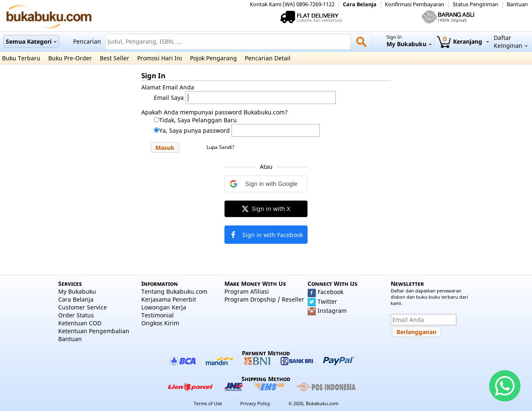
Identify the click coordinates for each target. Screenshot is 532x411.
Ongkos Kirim (160, 323)
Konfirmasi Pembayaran (415, 4)
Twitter (327, 301)
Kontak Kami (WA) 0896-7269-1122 (292, 4)
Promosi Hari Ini (160, 58)
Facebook (330, 292)
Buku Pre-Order (70, 58)
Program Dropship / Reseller (264, 299)
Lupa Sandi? (220, 147)
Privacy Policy (255, 403)
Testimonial (158, 315)
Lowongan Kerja (164, 307)
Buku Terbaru (21, 58)
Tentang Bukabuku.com (174, 291)
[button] (165, 147)
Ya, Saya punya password (195, 130)
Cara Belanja (360, 4)
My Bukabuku (77, 291)
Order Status (76, 315)
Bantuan (517, 4)
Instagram (332, 311)
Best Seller (115, 58)
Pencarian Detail (268, 58)
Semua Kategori (31, 41)
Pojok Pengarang (213, 58)
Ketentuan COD (80, 323)
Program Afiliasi (247, 291)
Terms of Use (208, 403)
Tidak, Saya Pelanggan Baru (198, 120)
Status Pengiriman (475, 4)
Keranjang (463, 41)
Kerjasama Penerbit (169, 299)
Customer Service (83, 307)
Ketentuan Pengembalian (94, 331)
